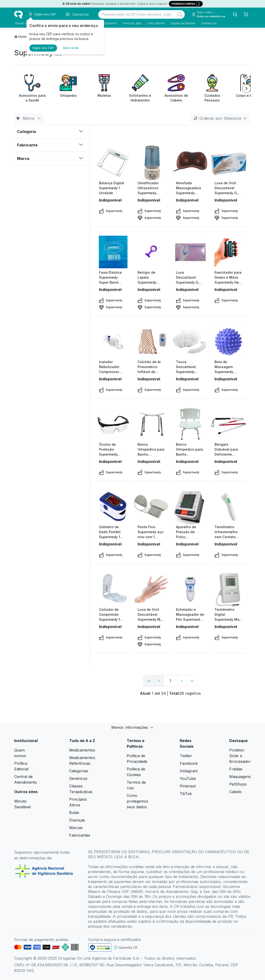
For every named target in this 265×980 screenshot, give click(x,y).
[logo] (18, 14)
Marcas (76, 828)
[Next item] (247, 88)
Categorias (79, 771)
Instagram (189, 771)
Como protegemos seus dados (137, 801)
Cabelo (236, 792)
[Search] (180, 14)
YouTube (188, 778)
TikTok (186, 794)
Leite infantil (155, 23)
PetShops (238, 784)
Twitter (186, 756)
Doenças (77, 820)
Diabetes (110, 23)
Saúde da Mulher (182, 23)
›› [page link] (192, 681)
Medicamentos (82, 750)
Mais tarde (71, 48)
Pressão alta (131, 23)
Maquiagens (240, 777)
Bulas (74, 813)
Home (23, 37)
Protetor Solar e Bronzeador (240, 756)
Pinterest (188, 786)
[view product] (113, 163)
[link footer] (100, 947)
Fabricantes (80, 835)
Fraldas (236, 769)
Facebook (189, 763)
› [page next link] (182, 681)
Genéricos (209, 23)
